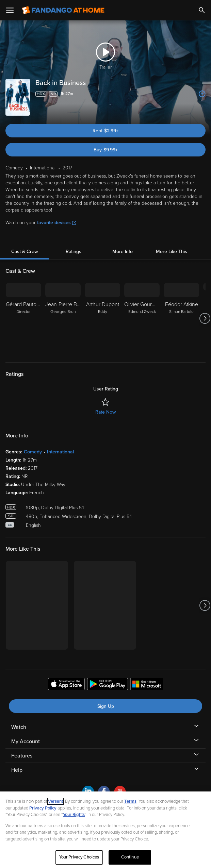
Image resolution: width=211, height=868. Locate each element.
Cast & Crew (25, 252)
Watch (19, 727)
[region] (105, 830)
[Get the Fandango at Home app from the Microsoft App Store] (147, 685)
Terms (130, 801)
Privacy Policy (43, 808)
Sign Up (106, 706)
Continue (130, 857)
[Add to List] (202, 94)
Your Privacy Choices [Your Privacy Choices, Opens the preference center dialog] (79, 857)
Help (17, 770)
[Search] (202, 10)
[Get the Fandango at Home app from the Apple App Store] (66, 685)
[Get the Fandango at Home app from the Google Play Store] (108, 685)
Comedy (33, 452)
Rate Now (105, 412)
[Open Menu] (10, 10)
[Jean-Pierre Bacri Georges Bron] (63, 318)
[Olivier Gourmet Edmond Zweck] (142, 318)
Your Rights (74, 815)
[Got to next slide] (205, 318)
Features (22, 756)
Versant (55, 801)
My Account (26, 741)
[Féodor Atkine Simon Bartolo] (181, 318)
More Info (123, 252)
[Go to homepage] (63, 10)
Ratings (74, 252)
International (60, 452)
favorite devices (57, 223)
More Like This (172, 252)
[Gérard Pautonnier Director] (23, 318)
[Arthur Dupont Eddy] (102, 318)
